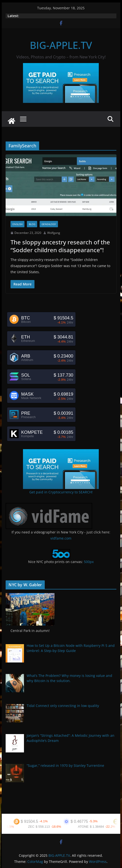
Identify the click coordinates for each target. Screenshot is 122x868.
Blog (32, 224)
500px (89, 562)
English (17, 224)
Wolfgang (54, 233)
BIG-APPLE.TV (61, 45)
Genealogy (49, 224)
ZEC (34, 827)
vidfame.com (61, 538)
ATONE (87, 827)
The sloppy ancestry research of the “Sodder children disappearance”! (60, 246)
